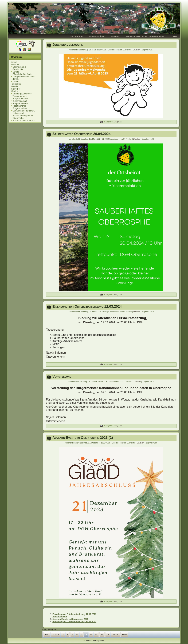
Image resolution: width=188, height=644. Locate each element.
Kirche (15, 82)
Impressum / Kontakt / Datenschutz (145, 36)
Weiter (115, 635)
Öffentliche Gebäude (22, 74)
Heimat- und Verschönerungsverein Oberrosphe (23, 116)
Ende (124, 635)
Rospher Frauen (20, 103)
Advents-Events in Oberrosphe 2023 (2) (83, 438)
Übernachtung (19, 67)
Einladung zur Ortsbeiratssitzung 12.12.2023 (74, 614)
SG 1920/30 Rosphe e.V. (24, 121)
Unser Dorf (16, 65)
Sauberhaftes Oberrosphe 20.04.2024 (82, 134)
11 (102, 635)
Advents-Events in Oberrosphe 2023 (70, 619)
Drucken (137, 50)
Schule (16, 72)
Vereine (15, 91)
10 (96, 635)
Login (174, 36)
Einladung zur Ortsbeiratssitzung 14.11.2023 (74, 622)
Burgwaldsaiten (20, 108)
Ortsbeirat (77, 36)
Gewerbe (15, 89)
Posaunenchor (19, 106)
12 (108, 635)
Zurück (56, 635)
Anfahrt (115, 36)
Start (47, 635)
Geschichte (18, 69)
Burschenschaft (20, 101)
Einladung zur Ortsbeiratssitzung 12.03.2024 (87, 306)
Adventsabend (60, 617)
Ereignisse (118, 122)
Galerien (15, 86)
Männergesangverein (22, 94)
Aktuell (14, 62)
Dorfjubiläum (97, 36)
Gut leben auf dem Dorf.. (24, 111)
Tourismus (16, 84)
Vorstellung (62, 376)
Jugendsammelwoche (68, 45)
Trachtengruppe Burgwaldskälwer (20, 97)
